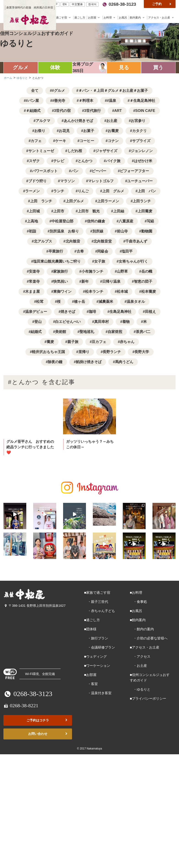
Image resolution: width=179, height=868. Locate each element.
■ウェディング (95, 655)
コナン (113, 141)
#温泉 (111, 101)
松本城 (122, 292)
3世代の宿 (62, 111)
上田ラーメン (108, 201)
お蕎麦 (113, 131)
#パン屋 (32, 101)
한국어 (92, 4)
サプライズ (141, 141)
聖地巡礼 (87, 332)
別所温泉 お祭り (64, 231)
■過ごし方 (92, 619)
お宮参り (138, 121)
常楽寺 (34, 281)
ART (118, 111)
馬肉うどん (124, 362)
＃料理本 (86, 101)
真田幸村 (102, 322)
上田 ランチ (41, 201)
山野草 (122, 271)
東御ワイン (62, 292)
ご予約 (162, 4)
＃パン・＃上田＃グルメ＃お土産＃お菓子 (113, 91)
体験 (55, 67)
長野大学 (142, 352)
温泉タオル (136, 302)
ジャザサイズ (106, 151)
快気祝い (61, 281)
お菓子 (89, 131)
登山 (38, 322)
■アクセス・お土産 (145, 646)
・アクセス (140, 655)
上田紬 (119, 211)
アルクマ (43, 121)
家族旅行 (61, 271)
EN (65, 4)
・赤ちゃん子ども (100, 610)
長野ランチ (112, 352)
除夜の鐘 (55, 362)
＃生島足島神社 (142, 101)
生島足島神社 (120, 312)
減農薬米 (106, 302)
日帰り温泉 (111, 281)
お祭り (40, 131)
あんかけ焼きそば (78, 121)
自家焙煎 (115, 332)
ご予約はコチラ (47, 719)
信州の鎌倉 (96, 221)
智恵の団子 (143, 281)
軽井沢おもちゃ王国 (48, 352)
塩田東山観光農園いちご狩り (57, 261)
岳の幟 (147, 271)
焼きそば (68, 312)
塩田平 (127, 251)
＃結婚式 (33, 111)
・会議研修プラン (100, 646)
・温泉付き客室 (98, 692)
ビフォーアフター (134, 171)
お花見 (64, 131)
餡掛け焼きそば (89, 362)
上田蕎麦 (145, 211)
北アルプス (43, 241)
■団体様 (90, 628)
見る (124, 67)
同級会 (103, 251)
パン (75, 171)
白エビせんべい (68, 322)
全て (35, 91)
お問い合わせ (48, 733)
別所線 (98, 231)
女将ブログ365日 (83, 67)
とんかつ (85, 161)
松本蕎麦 (149, 292)
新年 (85, 281)
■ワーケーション (97, 664)
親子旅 (73, 342)
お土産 (112, 121)
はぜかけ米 (143, 161)
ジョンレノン (142, 151)
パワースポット (45, 171)
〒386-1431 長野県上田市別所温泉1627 (35, 604)
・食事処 (138, 600)
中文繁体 (77, 4)
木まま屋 (32, 292)
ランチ (59, 191)
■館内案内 (138, 619)
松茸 (40, 302)
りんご (83, 191)
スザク (34, 161)
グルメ (21, 67)
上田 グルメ (113, 191)
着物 (126, 322)
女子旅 (100, 261)
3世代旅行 (92, 111)
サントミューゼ (41, 151)
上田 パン (147, 191)
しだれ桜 (75, 151)
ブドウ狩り (37, 181)
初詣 (32, 231)
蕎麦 (50, 342)
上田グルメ (75, 201)
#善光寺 (59, 101)
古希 (80, 251)
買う (158, 67)
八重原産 (126, 221)
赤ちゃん (127, 342)
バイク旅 (113, 161)
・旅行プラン (96, 637)
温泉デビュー (36, 312)
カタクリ (139, 131)
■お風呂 (136, 610)
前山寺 (122, 231)
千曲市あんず (136, 241)
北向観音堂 (103, 241)
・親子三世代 (96, 600)
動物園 (147, 231)
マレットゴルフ (101, 181)
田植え (150, 312)
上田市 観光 (89, 211)
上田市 (59, 211)
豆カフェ (99, 342)
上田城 (34, 211)
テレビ (59, 161)
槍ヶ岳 (80, 302)
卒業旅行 (56, 251)
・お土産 (138, 664)
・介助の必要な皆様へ (149, 637)
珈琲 (92, 312)
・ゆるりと (140, 688)
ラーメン (32, 191)
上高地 (32, 221)
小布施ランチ (92, 271)
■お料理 (136, 591)
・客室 (91, 683)
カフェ (36, 141)
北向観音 (73, 241)
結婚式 (36, 332)
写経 (150, 221)
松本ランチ (94, 292)
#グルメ (58, 91)
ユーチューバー (140, 181)
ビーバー (99, 171)
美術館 (61, 332)
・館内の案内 (142, 628)
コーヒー (87, 141)
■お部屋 (90, 674)
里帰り (84, 352)
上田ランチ (142, 201)
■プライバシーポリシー (148, 697)
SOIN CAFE (145, 111)
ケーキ (61, 141)
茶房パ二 (143, 332)
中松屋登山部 (62, 221)
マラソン (67, 181)
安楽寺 (34, 271)
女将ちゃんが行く (133, 261)
